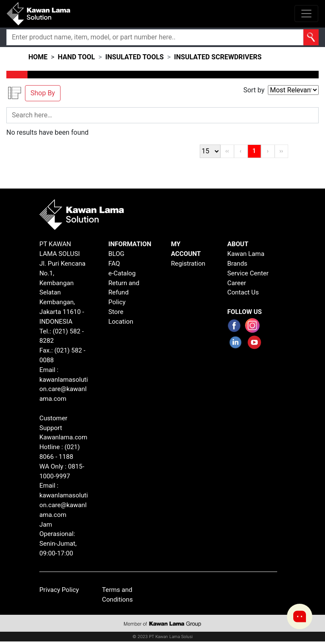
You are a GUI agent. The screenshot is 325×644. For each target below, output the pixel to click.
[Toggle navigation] (306, 14)
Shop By (43, 93)
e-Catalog (122, 273)
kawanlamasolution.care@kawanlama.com (64, 389)
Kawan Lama (246, 254)
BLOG (116, 254)
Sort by (254, 90)
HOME (38, 57)
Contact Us (243, 292)
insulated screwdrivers (218, 57)
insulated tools (135, 57)
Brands (237, 264)
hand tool (77, 57)
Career (237, 283)
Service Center (248, 273)
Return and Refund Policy (124, 293)
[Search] (155, 37)
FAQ (114, 264)
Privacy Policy (59, 590)
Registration (188, 264)
